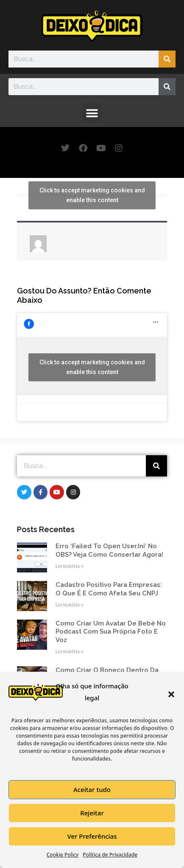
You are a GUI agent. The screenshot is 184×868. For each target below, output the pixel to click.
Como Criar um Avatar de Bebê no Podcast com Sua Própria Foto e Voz (111, 632)
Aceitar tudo (92, 789)
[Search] (167, 59)
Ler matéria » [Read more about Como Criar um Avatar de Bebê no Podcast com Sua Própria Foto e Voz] (70, 652)
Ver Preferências (92, 836)
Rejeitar (92, 813)
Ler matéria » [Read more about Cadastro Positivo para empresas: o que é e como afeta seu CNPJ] (70, 605)
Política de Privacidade (110, 855)
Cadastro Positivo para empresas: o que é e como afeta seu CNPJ (109, 589)
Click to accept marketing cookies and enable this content (92, 195)
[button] (171, 694)
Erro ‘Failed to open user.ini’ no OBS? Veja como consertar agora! (109, 550)
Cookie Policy (63, 855)
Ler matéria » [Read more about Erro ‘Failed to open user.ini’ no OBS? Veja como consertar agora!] (70, 566)
